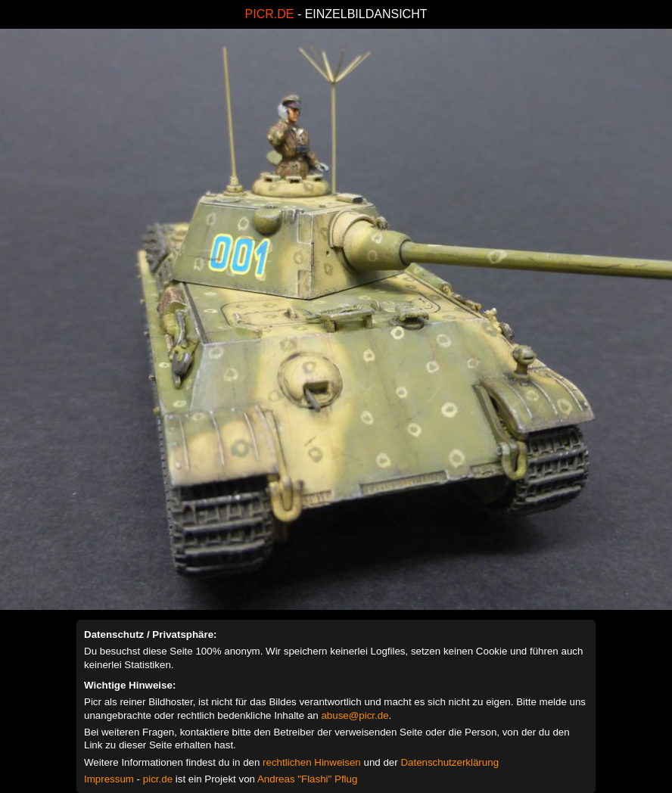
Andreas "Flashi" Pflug (307, 779)
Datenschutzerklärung (450, 762)
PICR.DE (270, 14)
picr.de (158, 779)
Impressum (109, 779)
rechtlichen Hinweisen (312, 762)
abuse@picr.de (355, 715)
